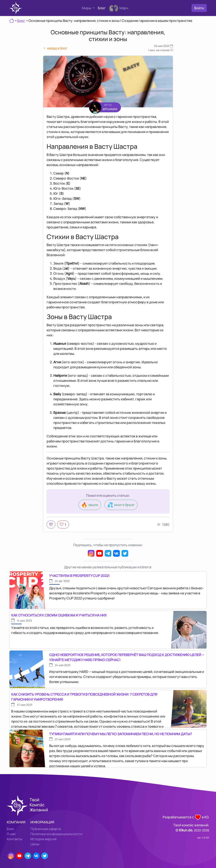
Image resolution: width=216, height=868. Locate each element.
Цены (35, 844)
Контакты (14, 839)
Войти (199, 8)
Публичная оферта (46, 829)
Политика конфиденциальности (56, 834)
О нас (11, 834)
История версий (43, 839)
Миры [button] (87, 8)
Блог (102, 8)
